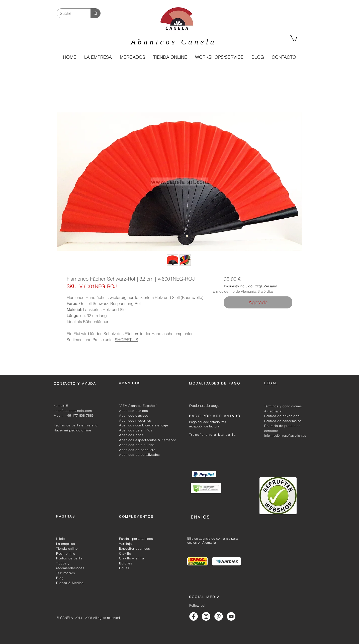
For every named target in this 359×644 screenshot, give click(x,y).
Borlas (124, 568)
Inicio (61, 539)
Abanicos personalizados (140, 455)
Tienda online (67, 548)
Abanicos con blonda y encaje (144, 425)
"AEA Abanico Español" (138, 406)
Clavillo (125, 553)
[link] (294, 38)
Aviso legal (273, 411)
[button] (170, 57)
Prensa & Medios (70, 583)
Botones (126, 563)
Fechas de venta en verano (75, 425)
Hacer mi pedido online (72, 430)
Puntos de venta (69, 558)
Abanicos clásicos (134, 415)
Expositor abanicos (135, 548)
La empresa (66, 544)
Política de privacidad (282, 416)
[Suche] (70, 13)
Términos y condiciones (283, 406)
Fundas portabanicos (136, 539)
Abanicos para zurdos (137, 445)
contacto (271, 431)
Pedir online (66, 553)
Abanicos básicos (133, 411)
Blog (60, 578)
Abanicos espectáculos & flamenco (148, 440)
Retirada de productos (282, 426)
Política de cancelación (283, 421)
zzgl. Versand (266, 286)
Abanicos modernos (135, 420)
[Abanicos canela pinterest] (219, 616)
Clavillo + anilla (132, 558)
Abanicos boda (131, 435)
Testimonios (66, 573)
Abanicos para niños (136, 430)
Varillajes (126, 544)
